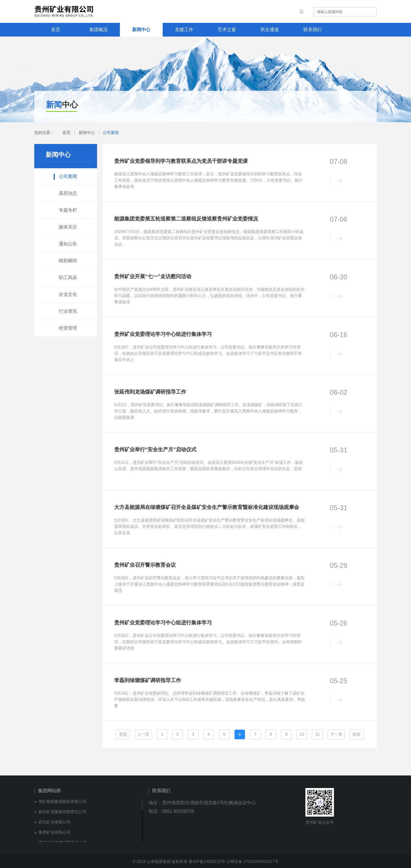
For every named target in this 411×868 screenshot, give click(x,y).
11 (317, 734)
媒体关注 (68, 227)
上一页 (143, 734)
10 (302, 734)
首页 (56, 30)
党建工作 (184, 30)
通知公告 (68, 244)
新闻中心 (141, 30)
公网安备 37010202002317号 (252, 861)
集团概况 (98, 30)
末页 (356, 734)
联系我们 (313, 30)
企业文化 (68, 294)
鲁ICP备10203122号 (207, 861)
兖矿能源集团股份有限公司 (63, 801)
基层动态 (68, 193)
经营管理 (68, 328)
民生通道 (270, 30)
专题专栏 (68, 210)
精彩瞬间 (68, 261)
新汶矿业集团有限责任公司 (63, 812)
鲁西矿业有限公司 (55, 832)
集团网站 (299, 11)
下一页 (336, 734)
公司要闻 (111, 133)
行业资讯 (68, 311)
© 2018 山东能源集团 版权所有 (161, 861)
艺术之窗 (227, 30)
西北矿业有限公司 (55, 822)
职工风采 (68, 277)
